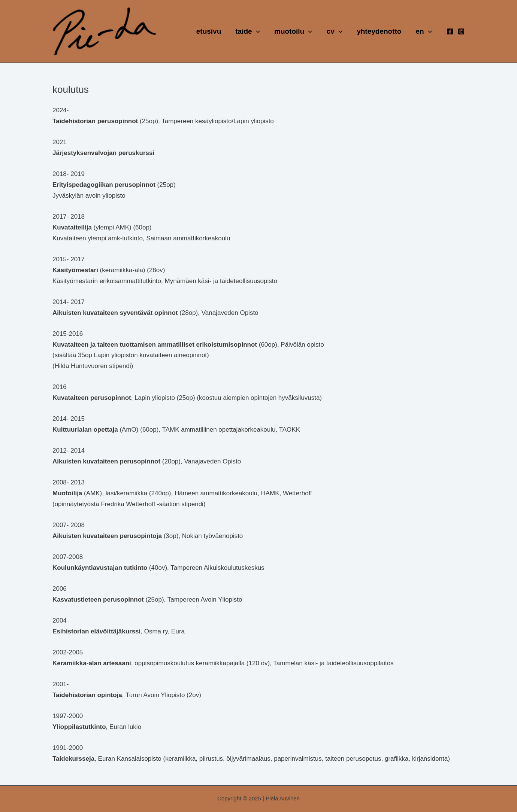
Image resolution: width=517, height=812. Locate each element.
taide (248, 31)
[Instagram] (461, 31)
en (424, 31)
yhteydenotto (379, 31)
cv (335, 31)
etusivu (209, 31)
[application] (256, 31)
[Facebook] (450, 31)
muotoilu (293, 31)
